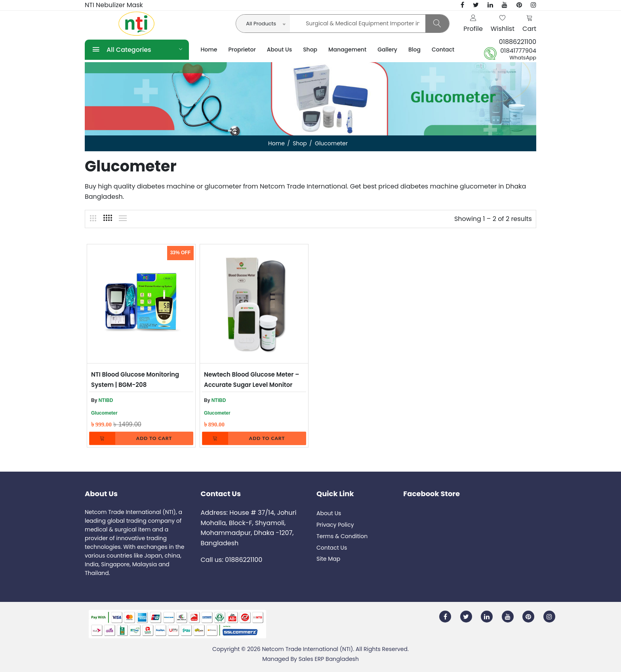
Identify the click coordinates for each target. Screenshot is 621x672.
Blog (414, 49)
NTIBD (106, 400)
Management (347, 49)
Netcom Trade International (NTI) (307, 649)
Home (209, 49)
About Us (279, 49)
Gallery (387, 49)
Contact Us (332, 548)
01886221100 (518, 42)
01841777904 (518, 51)
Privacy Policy (335, 525)
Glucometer (104, 413)
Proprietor (242, 49)
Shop (310, 49)
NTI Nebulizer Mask (114, 5)
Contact (443, 49)
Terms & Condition (342, 536)
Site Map (328, 559)
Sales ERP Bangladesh (329, 659)
